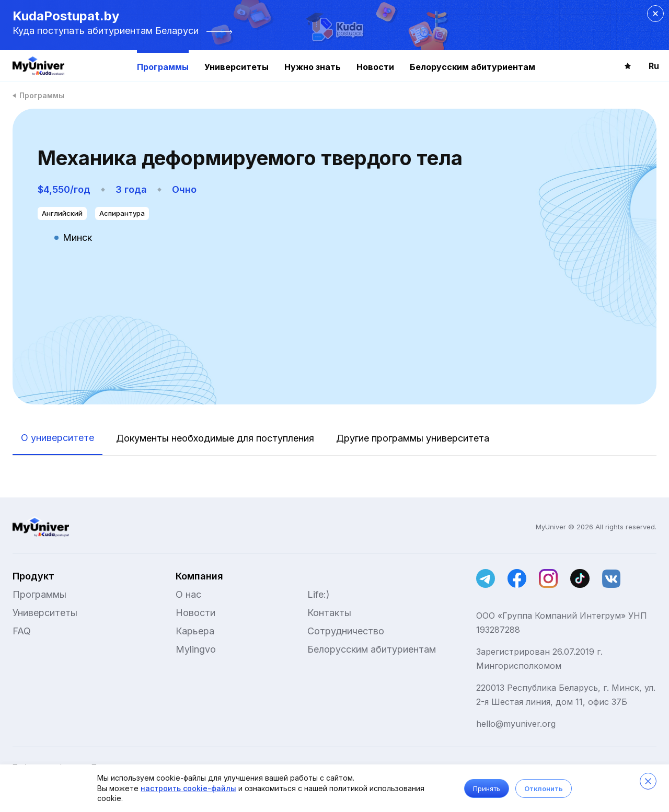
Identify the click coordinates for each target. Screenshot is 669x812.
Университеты (237, 67)
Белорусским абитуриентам (472, 67)
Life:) (319, 594)
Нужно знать (313, 67)
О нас (188, 594)
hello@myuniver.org (516, 724)
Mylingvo (196, 649)
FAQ (22, 631)
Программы (163, 67)
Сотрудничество (346, 631)
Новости (375, 67)
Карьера (195, 631)
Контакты (329, 613)
